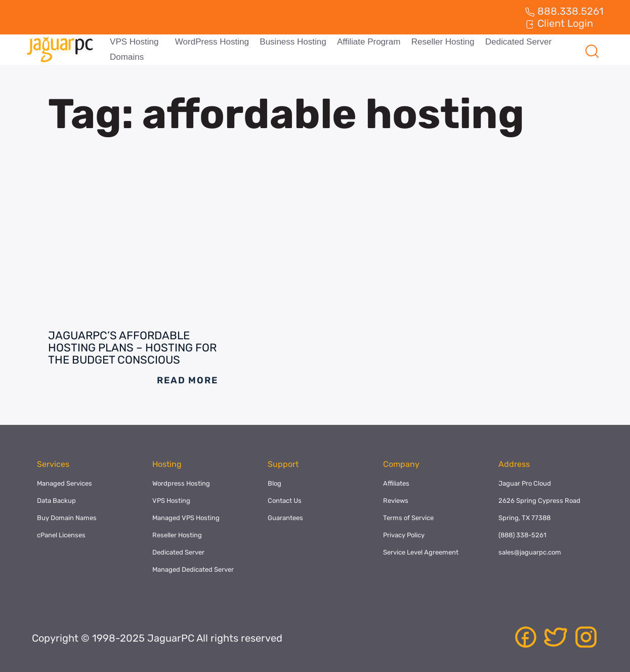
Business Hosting (291, 42)
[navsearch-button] (592, 50)
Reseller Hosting (440, 42)
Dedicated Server (514, 42)
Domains (126, 57)
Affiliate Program (366, 42)
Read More (187, 380)
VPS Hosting (134, 42)
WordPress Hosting (211, 42)
